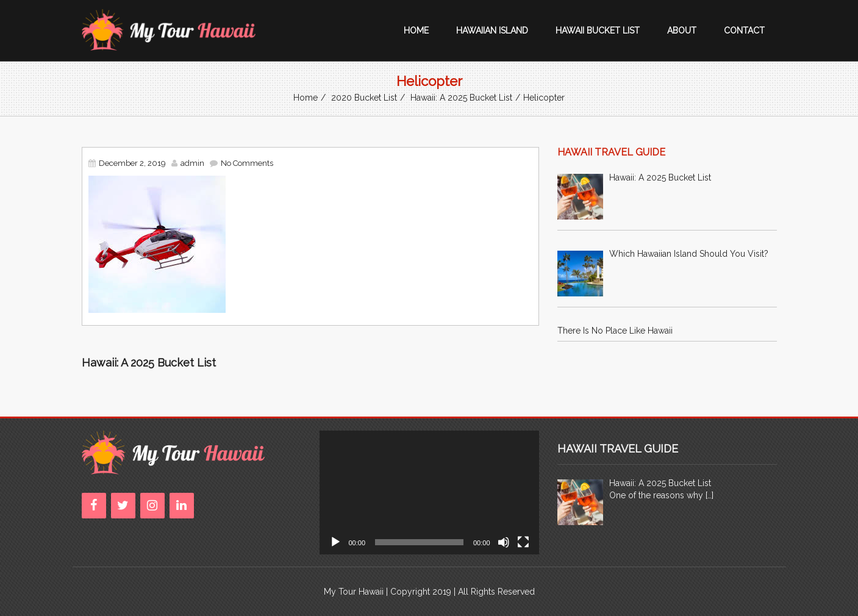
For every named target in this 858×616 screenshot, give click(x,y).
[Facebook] (94, 506)
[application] (429, 492)
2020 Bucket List (364, 98)
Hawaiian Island (492, 30)
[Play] (335, 542)
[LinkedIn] (182, 506)
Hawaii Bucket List (598, 30)
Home (416, 30)
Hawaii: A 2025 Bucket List (461, 98)
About (682, 30)
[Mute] (504, 542)
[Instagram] (152, 506)
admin (192, 163)
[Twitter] (123, 506)
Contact (744, 30)
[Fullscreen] (523, 542)
